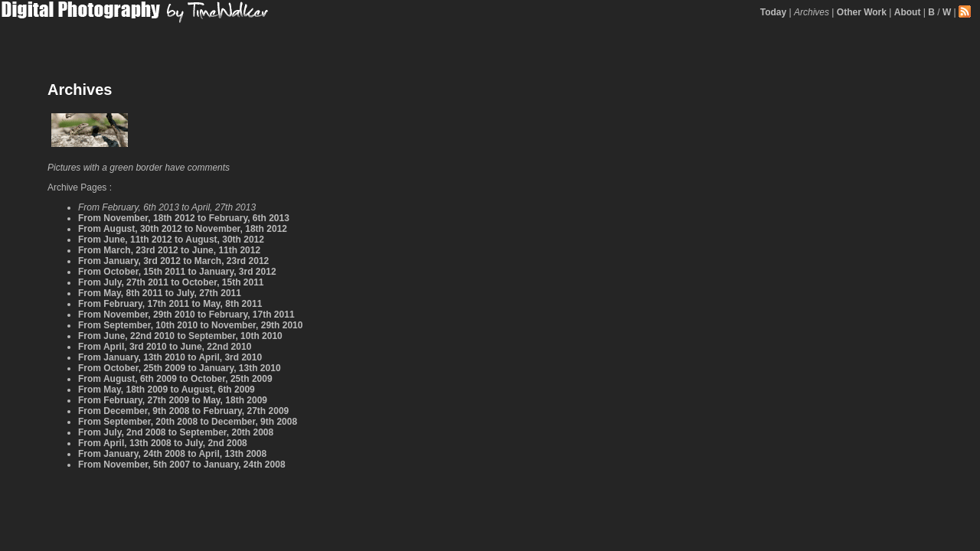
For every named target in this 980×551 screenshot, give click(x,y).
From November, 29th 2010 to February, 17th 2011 (186, 315)
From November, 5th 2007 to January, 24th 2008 (182, 465)
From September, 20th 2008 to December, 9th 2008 (188, 422)
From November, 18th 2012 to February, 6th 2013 (184, 218)
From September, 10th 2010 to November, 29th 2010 (190, 325)
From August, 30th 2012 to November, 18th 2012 (183, 229)
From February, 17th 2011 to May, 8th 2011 (170, 304)
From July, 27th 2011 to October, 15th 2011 (171, 282)
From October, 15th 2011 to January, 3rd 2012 (177, 272)
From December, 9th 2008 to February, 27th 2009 (183, 411)
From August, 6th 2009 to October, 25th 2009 (175, 379)
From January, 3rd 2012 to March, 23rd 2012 (173, 261)
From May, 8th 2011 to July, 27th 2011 (160, 293)
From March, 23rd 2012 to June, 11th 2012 (169, 250)
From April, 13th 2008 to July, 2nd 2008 (163, 443)
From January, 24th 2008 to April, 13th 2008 (172, 454)
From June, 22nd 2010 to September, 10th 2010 (180, 336)
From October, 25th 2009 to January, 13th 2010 (180, 368)
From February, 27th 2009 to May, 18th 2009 (173, 400)
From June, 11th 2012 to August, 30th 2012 (171, 240)
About (908, 12)
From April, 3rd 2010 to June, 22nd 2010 (165, 347)
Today (773, 12)
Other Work (862, 12)
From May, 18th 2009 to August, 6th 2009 (167, 390)
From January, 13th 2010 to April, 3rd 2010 (170, 357)
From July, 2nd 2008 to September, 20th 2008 (176, 432)
